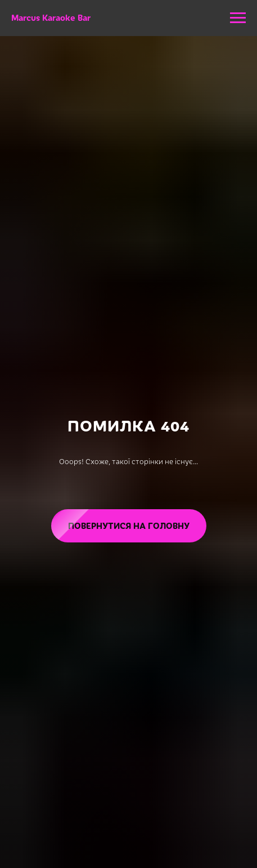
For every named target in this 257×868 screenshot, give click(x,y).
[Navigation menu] (238, 18)
